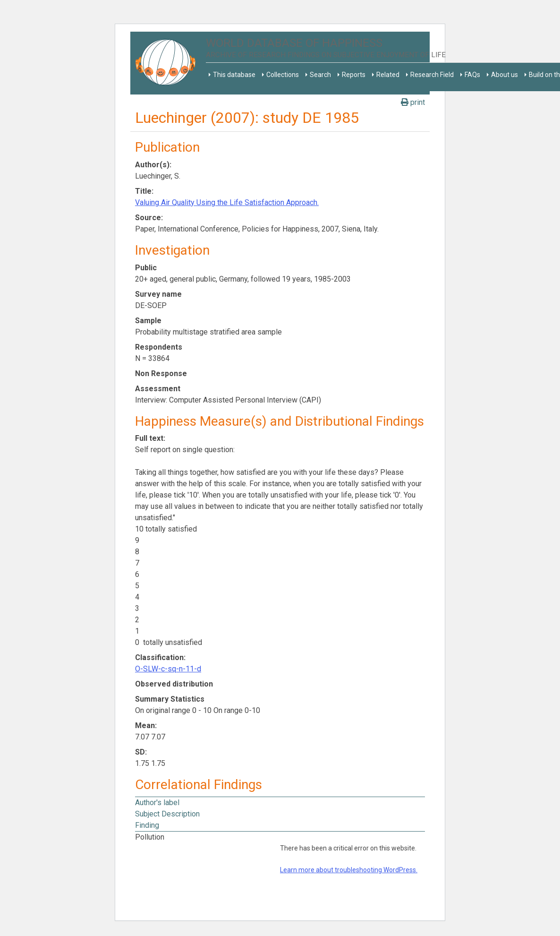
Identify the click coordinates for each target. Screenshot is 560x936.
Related (388, 75)
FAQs (472, 75)
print (413, 102)
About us (505, 75)
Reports (354, 75)
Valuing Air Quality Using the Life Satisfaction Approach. (227, 202)
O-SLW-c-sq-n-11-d (168, 669)
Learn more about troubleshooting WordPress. (349, 870)
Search (320, 75)
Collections (283, 75)
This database (234, 75)
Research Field (432, 75)
